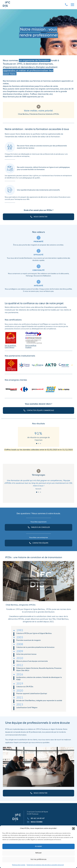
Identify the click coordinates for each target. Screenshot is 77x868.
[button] (73, 829)
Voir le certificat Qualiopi (31, 347)
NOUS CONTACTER (39, 217)
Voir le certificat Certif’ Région (11, 347)
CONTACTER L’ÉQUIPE (38, 543)
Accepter (38, 846)
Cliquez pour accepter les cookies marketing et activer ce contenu (39, 581)
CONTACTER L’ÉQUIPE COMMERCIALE (39, 410)
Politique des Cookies (19, 865)
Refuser (39, 853)
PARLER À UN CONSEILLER (39, 527)
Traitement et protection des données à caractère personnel (45, 865)
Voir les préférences (38, 859)
